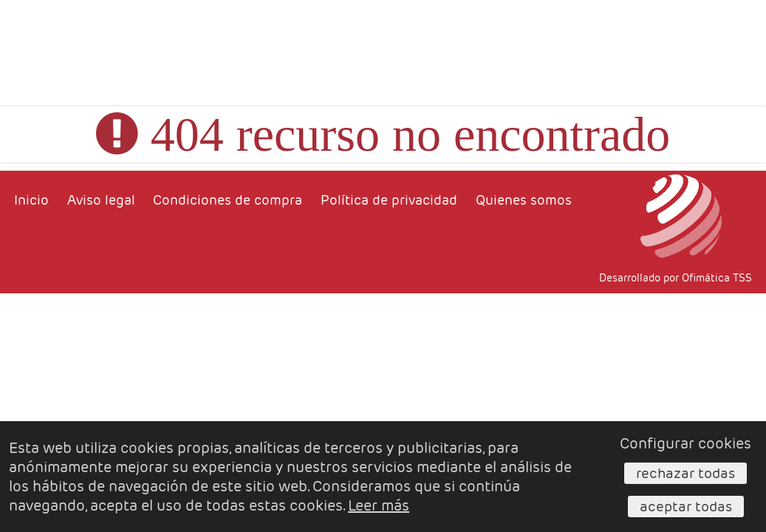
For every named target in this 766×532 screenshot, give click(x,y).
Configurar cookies (685, 443)
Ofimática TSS (717, 278)
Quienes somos (524, 200)
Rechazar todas (685, 473)
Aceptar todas (686, 506)
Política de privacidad (389, 200)
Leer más (379, 505)
